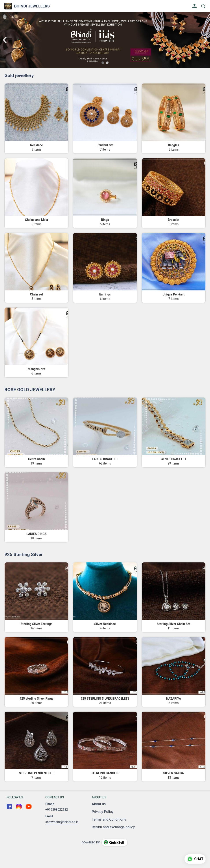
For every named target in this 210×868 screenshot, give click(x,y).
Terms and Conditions (109, 819)
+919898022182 (57, 810)
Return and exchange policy (113, 827)
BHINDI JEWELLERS (32, 6)
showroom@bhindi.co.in (62, 822)
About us (99, 804)
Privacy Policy (103, 812)
